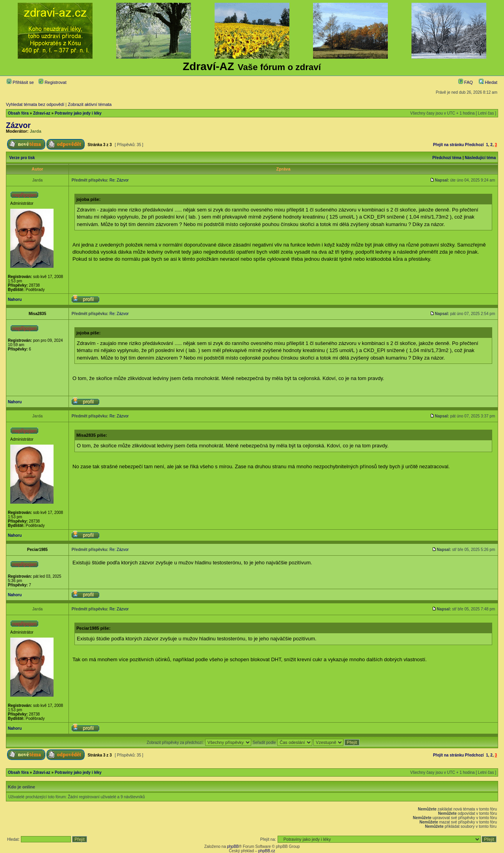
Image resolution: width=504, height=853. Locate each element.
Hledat (488, 82)
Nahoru (15, 299)
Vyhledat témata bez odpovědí (35, 104)
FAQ (466, 82)
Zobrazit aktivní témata (90, 104)
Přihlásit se (20, 82)
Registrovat (53, 82)
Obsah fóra (18, 113)
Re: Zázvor (119, 180)
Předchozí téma (447, 158)
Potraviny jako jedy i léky (78, 113)
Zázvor (18, 125)
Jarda (36, 131)
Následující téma (480, 158)
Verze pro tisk (22, 158)
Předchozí (474, 145)
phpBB (233, 847)
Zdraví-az (42, 113)
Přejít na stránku (448, 145)
